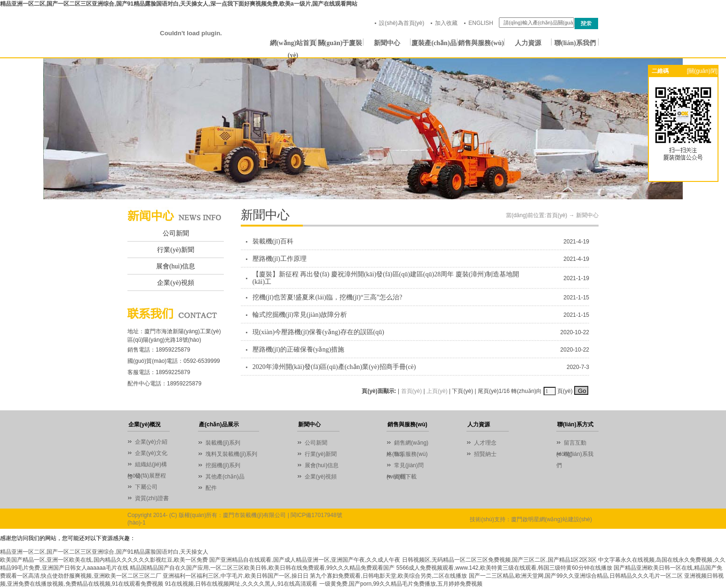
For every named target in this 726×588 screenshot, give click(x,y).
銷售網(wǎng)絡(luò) (407, 444)
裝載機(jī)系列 (223, 443)
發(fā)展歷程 (150, 476)
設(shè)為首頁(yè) (402, 23)
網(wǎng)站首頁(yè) (293, 44)
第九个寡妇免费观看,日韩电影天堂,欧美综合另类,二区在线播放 (388, 576)
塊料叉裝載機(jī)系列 (231, 454)
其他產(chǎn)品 (225, 477)
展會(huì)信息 (176, 266)
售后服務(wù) (411, 454)
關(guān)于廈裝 (340, 43)
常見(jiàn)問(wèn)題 (405, 466)
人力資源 (528, 43)
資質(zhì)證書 (152, 498)
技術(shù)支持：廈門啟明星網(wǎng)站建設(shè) (531, 519)
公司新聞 (176, 233)
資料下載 (405, 477)
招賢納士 (485, 454)
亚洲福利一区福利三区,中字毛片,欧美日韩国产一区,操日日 (236, 576)
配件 (211, 488)
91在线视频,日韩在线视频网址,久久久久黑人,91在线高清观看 (241, 584)
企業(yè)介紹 (151, 442)
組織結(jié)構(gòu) (147, 466)
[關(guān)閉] (702, 71)
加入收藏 (446, 23)
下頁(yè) (462, 391)
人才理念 (485, 443)
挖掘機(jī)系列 (223, 465)
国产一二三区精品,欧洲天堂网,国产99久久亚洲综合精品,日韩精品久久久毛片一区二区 (576, 576)
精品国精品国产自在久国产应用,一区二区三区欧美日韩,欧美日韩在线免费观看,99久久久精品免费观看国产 (262, 568)
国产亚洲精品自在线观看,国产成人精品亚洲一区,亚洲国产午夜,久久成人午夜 (305, 560)
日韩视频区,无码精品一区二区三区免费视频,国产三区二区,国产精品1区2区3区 (499, 560)
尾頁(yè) (488, 391)
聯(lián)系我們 (575, 43)
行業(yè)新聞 (176, 250)
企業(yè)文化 (151, 453)
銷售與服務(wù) (481, 43)
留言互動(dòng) (571, 444)
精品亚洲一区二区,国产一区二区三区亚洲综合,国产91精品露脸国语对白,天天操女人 (104, 552)
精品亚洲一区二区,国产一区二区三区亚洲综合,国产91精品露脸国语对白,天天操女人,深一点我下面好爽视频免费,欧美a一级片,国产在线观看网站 (179, 4)
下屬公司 (146, 487)
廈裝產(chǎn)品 (434, 43)
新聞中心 (387, 43)
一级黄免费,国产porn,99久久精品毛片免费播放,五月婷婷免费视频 (401, 584)
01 (363, 129)
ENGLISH (481, 23)
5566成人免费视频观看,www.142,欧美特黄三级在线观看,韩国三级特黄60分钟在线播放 (504, 568)
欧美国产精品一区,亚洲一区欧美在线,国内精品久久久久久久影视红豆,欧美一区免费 (104, 560)
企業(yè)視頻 (176, 283)
